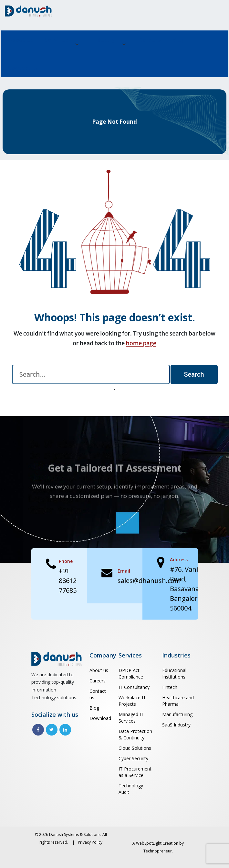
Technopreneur (158, 851)
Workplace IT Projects (132, 701)
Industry (104, 40)
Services (57, 40)
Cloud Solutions (135, 748)
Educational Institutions (174, 674)
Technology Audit (131, 789)
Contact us (23, 68)
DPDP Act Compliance (131, 674)
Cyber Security (133, 758)
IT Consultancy (134, 687)
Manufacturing (177, 714)
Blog (178, 40)
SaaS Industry (176, 725)
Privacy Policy (90, 842)
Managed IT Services (131, 718)
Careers (150, 40)
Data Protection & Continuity (135, 734)
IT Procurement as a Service (135, 772)
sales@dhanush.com (149, 581)
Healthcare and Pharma (178, 701)
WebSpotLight (149, 843)
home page (141, 343)
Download (100, 718)
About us (21, 40)
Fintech (170, 687)
